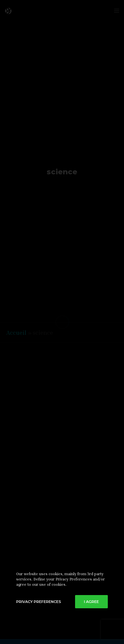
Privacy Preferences (39, 602)
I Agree (91, 602)
